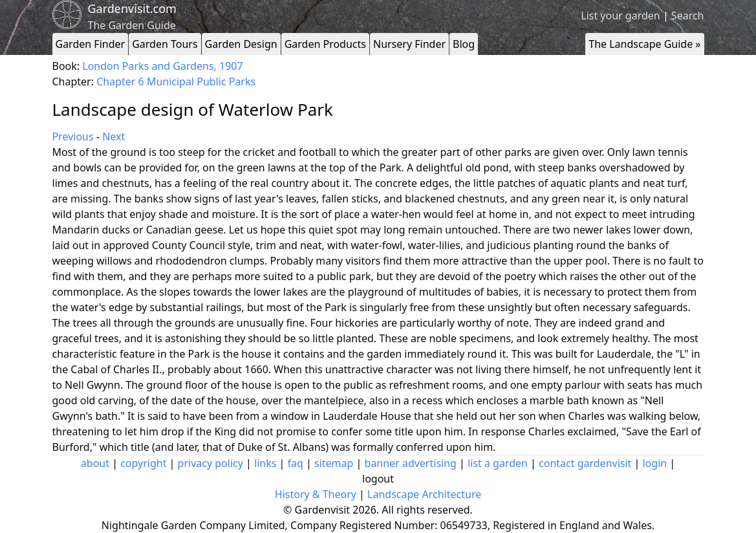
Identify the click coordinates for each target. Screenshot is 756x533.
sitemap (334, 463)
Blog (464, 44)
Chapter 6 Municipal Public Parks (176, 82)
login (654, 463)
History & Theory (316, 494)
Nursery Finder (409, 44)
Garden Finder (91, 44)
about (95, 463)
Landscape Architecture (424, 494)
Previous (73, 136)
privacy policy (211, 463)
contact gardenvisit (585, 463)
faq (296, 463)
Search (688, 16)
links (265, 463)
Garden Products (325, 44)
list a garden (498, 463)
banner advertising (411, 463)
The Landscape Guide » (644, 44)
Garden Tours (165, 44)
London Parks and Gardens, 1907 (162, 66)
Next (113, 136)
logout (378, 479)
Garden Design (241, 44)
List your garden (620, 16)
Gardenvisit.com (132, 8)
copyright (143, 463)
